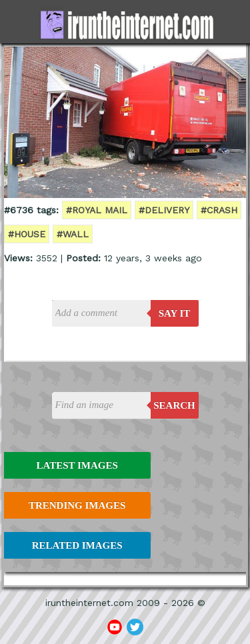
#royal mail (97, 210)
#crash (219, 210)
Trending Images (77, 505)
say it (175, 313)
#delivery (164, 210)
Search (174, 405)
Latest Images (77, 465)
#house (27, 234)
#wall (73, 234)
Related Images (77, 545)
